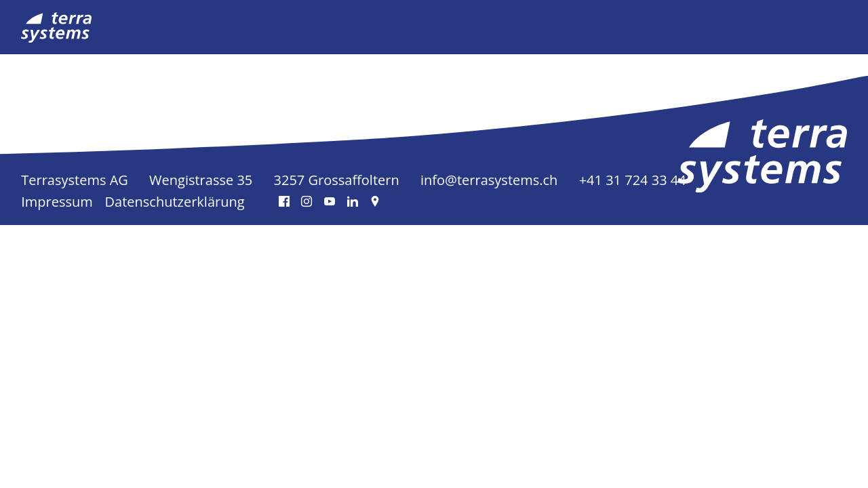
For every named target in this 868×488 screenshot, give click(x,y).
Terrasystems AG (75, 180)
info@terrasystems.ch (489, 180)
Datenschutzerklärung (175, 202)
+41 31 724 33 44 (633, 180)
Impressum (57, 202)
